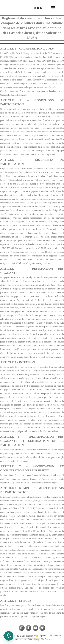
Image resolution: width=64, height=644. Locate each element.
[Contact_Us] (9, 636)
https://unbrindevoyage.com (21, 180)
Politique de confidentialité (48, 635)
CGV (30, 639)
